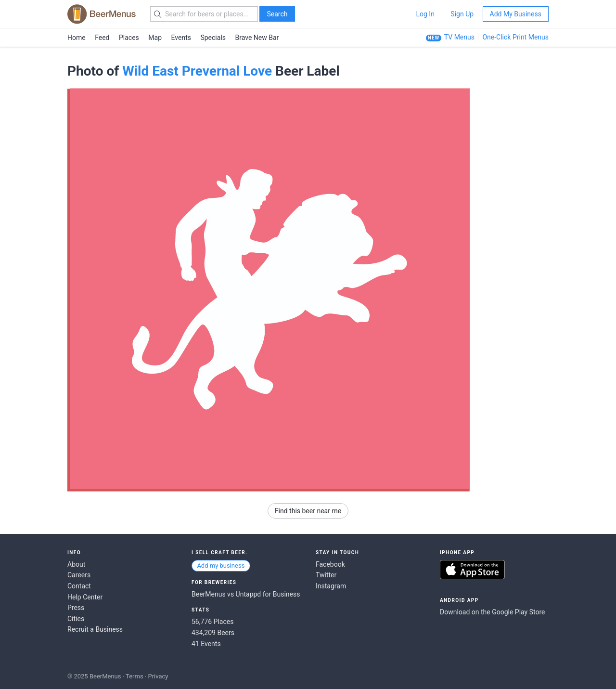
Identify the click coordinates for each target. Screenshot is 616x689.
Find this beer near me (308, 511)
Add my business (221, 565)
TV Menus (459, 37)
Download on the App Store (472, 570)
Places (129, 38)
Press (76, 608)
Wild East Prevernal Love (197, 71)
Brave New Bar (257, 38)
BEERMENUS (102, 14)
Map (155, 38)
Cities (76, 619)
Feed (102, 38)
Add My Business (516, 14)
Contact (79, 586)
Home (77, 38)
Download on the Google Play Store (492, 612)
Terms (135, 676)
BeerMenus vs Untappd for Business (246, 594)
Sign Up (462, 14)
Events (181, 38)
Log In (425, 14)
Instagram (331, 586)
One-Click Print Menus (515, 37)
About (76, 564)
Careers (79, 575)
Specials (213, 38)
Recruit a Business (95, 629)
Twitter (326, 575)
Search (277, 14)
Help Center (85, 597)
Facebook (330, 564)
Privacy (158, 676)
